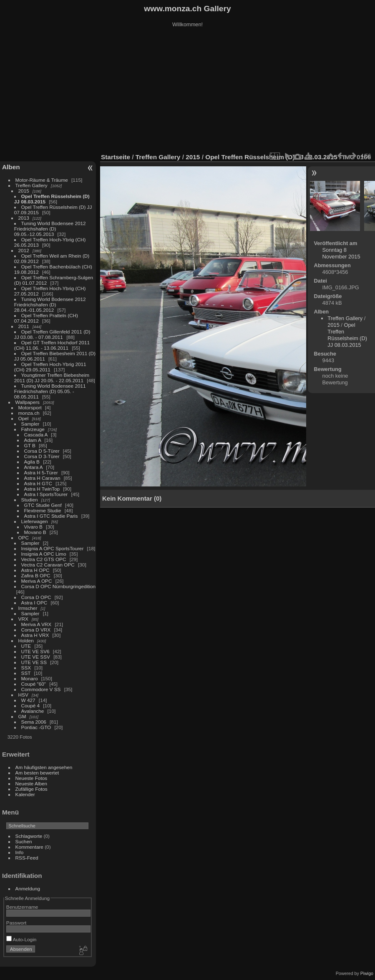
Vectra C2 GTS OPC (44, 559)
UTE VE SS (34, 662)
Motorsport (30, 407)
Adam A (33, 440)
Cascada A (36, 435)
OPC (24, 538)
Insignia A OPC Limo (44, 554)
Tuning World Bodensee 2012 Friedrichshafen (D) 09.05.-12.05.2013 (50, 229)
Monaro (30, 678)
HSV (23, 695)
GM (22, 716)
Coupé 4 (30, 706)
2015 (24, 191)
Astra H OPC (35, 570)
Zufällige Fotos (31, 789)
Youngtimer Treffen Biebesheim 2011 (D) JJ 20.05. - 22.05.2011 (52, 378)
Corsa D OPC (36, 597)
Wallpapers (28, 402)
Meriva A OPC (37, 581)
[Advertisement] (188, 91)
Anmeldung (28, 889)
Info (20, 852)
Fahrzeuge (33, 429)
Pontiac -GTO (36, 727)
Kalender (25, 794)
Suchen (24, 841)
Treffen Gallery (31, 185)
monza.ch (29, 413)
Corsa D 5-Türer (42, 451)
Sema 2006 (34, 722)
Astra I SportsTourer (46, 494)
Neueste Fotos (31, 778)
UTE (26, 646)
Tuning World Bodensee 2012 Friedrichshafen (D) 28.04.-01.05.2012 (50, 305)
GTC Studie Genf (43, 505)
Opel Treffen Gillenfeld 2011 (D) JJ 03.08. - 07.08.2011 (52, 334)
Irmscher (28, 608)
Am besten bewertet (37, 773)
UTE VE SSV (36, 657)
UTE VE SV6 (35, 651)
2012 (24, 250)
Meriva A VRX (36, 624)
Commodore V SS (41, 689)
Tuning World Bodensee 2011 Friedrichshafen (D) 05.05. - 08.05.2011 (50, 391)
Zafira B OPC (36, 575)
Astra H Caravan (42, 478)
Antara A (33, 467)
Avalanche (33, 711)
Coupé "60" (34, 684)
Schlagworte (29, 836)
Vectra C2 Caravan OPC (48, 565)
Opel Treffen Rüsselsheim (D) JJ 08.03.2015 (347, 335)
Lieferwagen (35, 521)
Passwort (16, 923)
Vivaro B (33, 527)
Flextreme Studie (43, 510)
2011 (24, 326)
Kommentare (29, 847)
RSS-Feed (27, 858)
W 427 (28, 700)
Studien (30, 500)
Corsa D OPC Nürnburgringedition (59, 586)
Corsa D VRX (36, 630)
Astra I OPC (34, 603)
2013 (24, 218)
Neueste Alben (31, 783)
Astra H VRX (35, 635)
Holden (26, 640)
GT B (30, 445)
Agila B (32, 462)
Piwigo (367, 973)
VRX (23, 619)
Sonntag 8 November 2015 (341, 253)
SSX (26, 668)
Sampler (30, 424)
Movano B (35, 532)
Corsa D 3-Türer (42, 456)
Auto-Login (21, 939)
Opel (24, 418)
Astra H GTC (38, 483)
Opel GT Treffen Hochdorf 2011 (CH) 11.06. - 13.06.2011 (52, 345)
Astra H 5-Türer (41, 472)
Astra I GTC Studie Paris (51, 516)
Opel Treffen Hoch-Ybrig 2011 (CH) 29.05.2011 (50, 367)
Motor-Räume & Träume (42, 180)
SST (26, 673)
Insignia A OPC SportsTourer (53, 548)
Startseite (116, 157)
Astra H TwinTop (42, 489)
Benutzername (22, 907)
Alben (11, 167)
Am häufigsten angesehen (44, 767)
